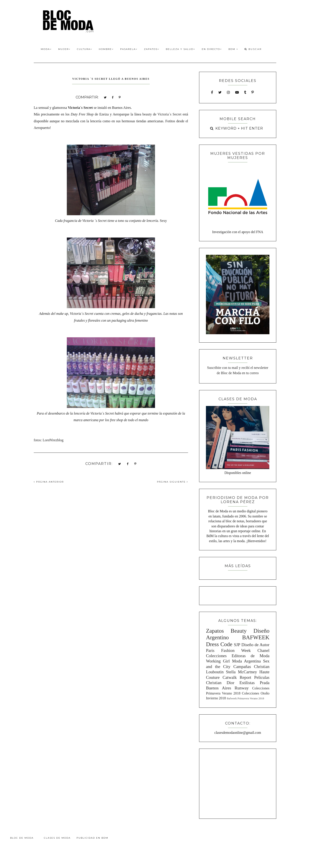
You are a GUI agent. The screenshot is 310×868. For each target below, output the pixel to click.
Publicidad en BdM (92, 838)
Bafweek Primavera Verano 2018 (245, 698)
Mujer (64, 49)
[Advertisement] (238, 783)
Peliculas (262, 677)
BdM (233, 49)
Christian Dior (220, 683)
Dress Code (219, 644)
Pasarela (129, 49)
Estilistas (247, 683)
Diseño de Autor (255, 645)
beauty (147, 114)
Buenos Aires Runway (227, 688)
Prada (265, 683)
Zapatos (152, 49)
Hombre (106, 49)
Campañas (242, 667)
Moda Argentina (246, 661)
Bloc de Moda (22, 838)
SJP (237, 645)
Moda (46, 49)
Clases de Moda (57, 838)
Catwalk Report (237, 677)
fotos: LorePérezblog (49, 440)
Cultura (85, 49)
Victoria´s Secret (80, 108)
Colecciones (216, 656)
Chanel (263, 650)
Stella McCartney (242, 672)
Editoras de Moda (250, 656)
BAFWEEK (256, 637)
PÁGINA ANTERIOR (49, 482)
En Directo (212, 49)
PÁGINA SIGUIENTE (173, 482)
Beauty (239, 631)
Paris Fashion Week (228, 650)
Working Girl (218, 661)
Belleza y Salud (180, 49)
